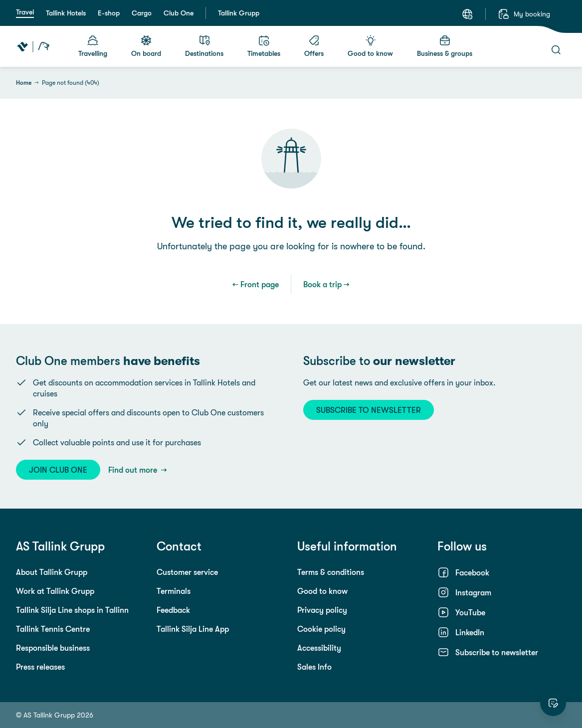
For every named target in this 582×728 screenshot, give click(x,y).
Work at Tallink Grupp (55, 591)
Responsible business (53, 648)
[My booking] (524, 14)
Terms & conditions (331, 572)
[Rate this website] (553, 703)
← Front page (256, 284)
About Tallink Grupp (52, 572)
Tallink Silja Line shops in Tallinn (72, 610)
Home (24, 83)
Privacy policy (322, 610)
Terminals (174, 591)
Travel (25, 12)
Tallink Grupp (239, 13)
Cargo (142, 13)
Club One (179, 13)
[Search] (556, 50)
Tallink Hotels (66, 13)
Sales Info (314, 667)
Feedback (173, 610)
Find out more (134, 470)
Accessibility (319, 648)
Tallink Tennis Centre (53, 629)
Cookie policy (321, 629)
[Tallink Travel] (33, 46)
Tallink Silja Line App (193, 629)
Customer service (187, 572)
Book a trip (322, 284)
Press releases (40, 667)
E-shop (109, 13)
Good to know (322, 591)
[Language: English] (467, 14)
